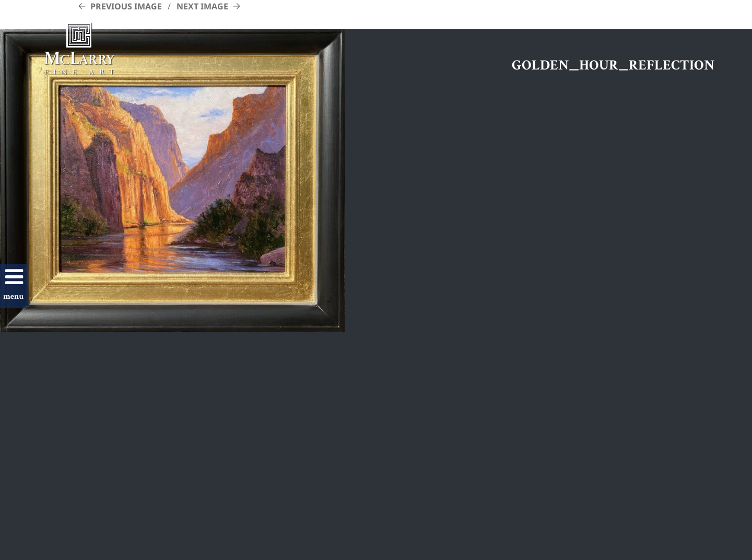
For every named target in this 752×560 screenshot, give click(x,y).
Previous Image (126, 6)
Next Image (202, 6)
